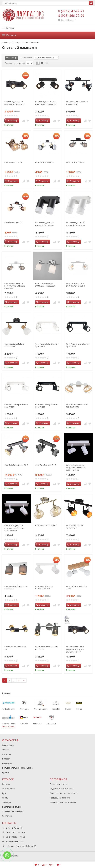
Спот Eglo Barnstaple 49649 (16, 465)
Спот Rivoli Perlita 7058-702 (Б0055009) (16, 587)
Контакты (7, 763)
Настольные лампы (11, 807)
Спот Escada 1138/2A (14, 223)
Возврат (6, 759)
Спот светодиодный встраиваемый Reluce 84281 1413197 (14, 528)
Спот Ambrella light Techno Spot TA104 (47, 345)
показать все (8, 726)
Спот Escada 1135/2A (44, 162)
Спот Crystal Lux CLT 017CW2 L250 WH (44, 587)
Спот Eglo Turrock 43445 (46, 465)
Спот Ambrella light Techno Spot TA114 (47, 406)
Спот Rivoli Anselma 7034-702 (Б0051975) (77, 406)
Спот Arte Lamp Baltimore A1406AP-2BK (77, 103)
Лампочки (7, 816)
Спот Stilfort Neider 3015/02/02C (75, 527)
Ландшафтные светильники (63, 802)
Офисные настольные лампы (64, 793)
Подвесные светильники (61, 789)
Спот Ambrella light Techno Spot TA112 (16, 406)
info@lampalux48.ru (15, 841)
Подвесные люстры (59, 784)
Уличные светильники (13, 811)
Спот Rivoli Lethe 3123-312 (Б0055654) (47, 648)
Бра (4, 793)
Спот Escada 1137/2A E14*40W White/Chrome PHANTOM (15, 286)
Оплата (6, 750)
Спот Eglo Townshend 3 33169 (76, 587)
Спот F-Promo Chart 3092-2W (15, 648)
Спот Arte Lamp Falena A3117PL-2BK (14, 345)
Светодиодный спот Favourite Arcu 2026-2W (14, 103)
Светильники (8, 789)
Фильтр (11, 57)
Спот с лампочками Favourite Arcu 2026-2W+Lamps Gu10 (75, 649)
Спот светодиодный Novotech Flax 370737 (45, 224)
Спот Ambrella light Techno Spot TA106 (78, 345)
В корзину (11, 120)
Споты (5, 798)
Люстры (6, 784)
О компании (8, 745)
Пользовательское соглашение (17, 768)
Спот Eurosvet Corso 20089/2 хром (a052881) (45, 285)
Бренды (6, 772)
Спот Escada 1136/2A (75, 162)
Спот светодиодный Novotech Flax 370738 (75, 224)
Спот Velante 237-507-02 (46, 526)
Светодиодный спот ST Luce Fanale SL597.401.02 (46, 103)
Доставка (7, 754)
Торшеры (7, 802)
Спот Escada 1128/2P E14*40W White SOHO (76, 285)
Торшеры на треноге (60, 798)
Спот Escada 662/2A (13, 162)
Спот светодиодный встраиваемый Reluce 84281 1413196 (76, 468)
